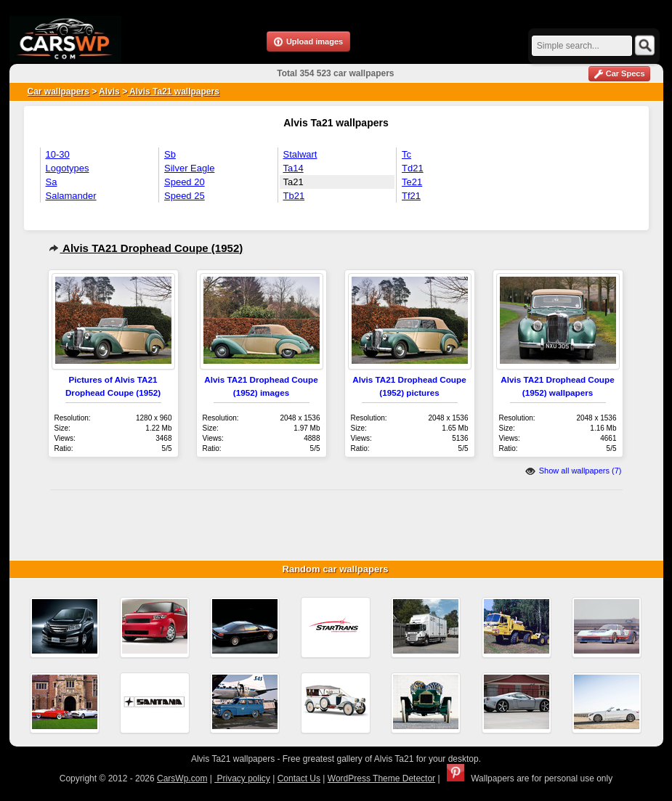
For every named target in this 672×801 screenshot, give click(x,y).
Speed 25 (185, 196)
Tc (406, 154)
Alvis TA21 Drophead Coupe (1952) (146, 248)
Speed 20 (185, 182)
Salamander (71, 196)
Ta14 (294, 168)
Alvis (109, 92)
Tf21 (411, 196)
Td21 (413, 168)
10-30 (58, 154)
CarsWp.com (182, 778)
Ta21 (294, 182)
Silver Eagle (189, 168)
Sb (170, 154)
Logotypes (68, 168)
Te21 (412, 182)
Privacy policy (242, 778)
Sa (52, 182)
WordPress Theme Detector (381, 778)
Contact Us (299, 778)
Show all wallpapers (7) (574, 471)
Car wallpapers (58, 92)
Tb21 (294, 196)
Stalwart (300, 154)
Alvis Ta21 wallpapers (173, 92)
